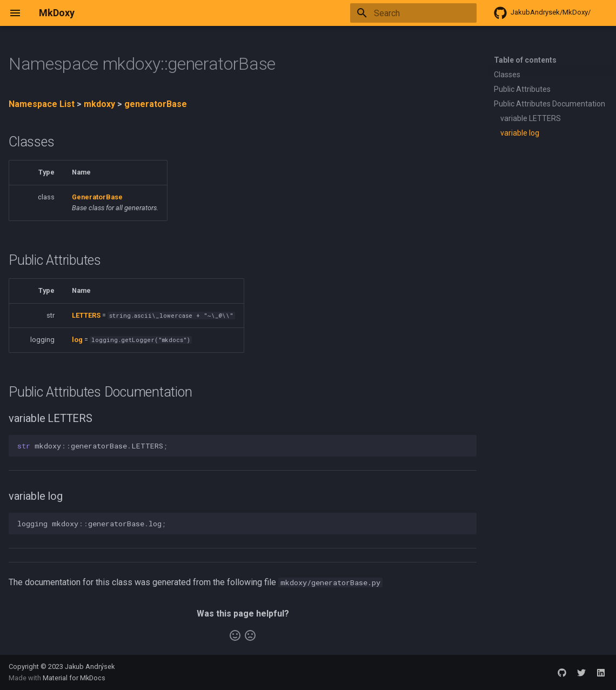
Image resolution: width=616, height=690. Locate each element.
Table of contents (525, 60)
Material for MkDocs (74, 678)
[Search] (413, 13)
